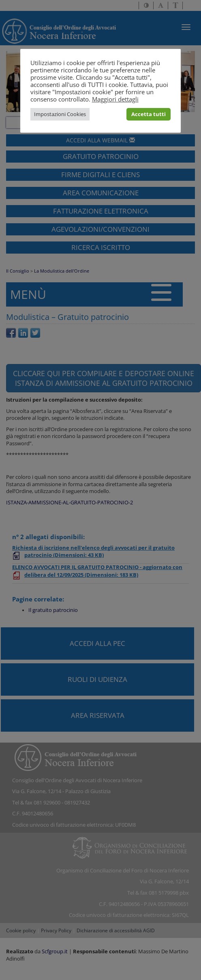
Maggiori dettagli (115, 99)
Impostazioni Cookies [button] (60, 114)
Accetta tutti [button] (149, 114)
